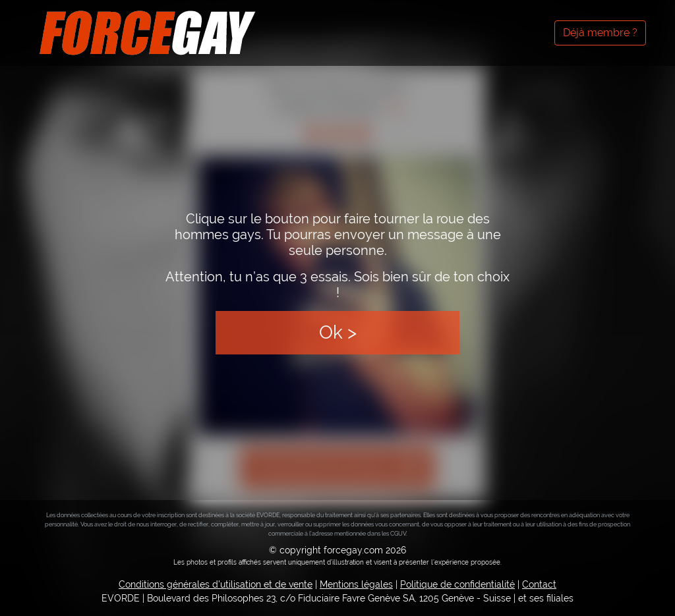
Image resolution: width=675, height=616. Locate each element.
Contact (539, 584)
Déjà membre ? (600, 33)
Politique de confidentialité (457, 584)
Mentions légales (356, 584)
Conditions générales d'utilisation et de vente (216, 584)
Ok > (338, 332)
